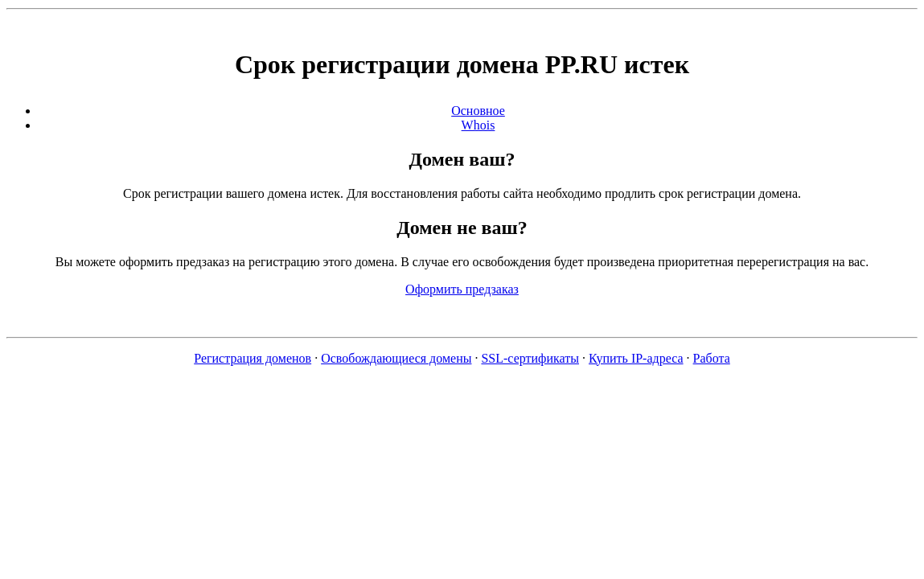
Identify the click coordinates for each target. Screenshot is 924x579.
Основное (478, 111)
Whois (478, 125)
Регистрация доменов (253, 358)
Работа (712, 358)
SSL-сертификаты (530, 358)
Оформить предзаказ (462, 289)
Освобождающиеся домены (396, 358)
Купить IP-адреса (636, 358)
